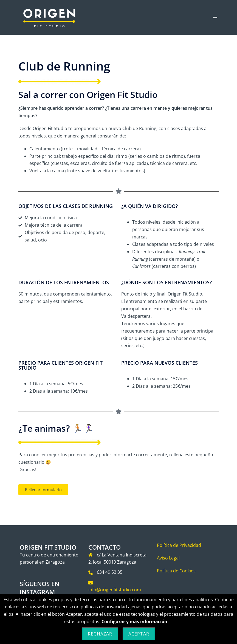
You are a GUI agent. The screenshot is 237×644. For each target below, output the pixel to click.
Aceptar (139, 634)
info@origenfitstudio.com (115, 590)
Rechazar (100, 634)
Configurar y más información (134, 621)
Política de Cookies (176, 571)
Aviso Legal (168, 558)
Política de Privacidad (179, 545)
